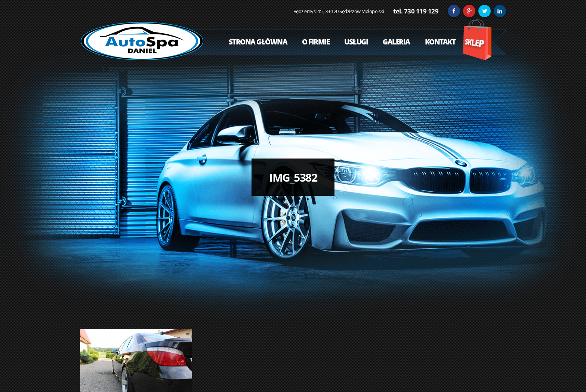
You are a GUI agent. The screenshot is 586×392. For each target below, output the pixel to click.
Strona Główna (258, 42)
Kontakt (440, 42)
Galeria (396, 42)
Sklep (477, 40)
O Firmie (316, 42)
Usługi (356, 42)
